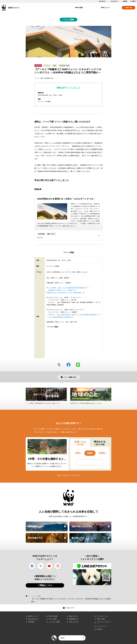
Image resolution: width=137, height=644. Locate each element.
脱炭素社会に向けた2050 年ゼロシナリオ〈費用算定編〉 (64, 293)
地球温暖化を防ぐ (48, 528)
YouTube (49, 566)
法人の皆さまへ (115, 1)
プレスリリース (102, 616)
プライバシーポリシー (104, 623)
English (99, 629)
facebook (68, 365)
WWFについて (105, 8)
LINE (78, 365)
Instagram (58, 566)
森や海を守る (91, 540)
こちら (78, 475)
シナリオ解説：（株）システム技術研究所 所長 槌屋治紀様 (66, 288)
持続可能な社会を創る (91, 528)
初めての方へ (74, 616)
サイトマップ (102, 626)
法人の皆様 (53, 619)
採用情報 (31, 622)
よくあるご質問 (54, 622)
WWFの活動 (79, 8)
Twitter (59, 365)
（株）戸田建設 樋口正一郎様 (66, 315)
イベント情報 (68, 20)
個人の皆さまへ (103, 1)
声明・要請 (101, 619)
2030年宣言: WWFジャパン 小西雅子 (60, 290)
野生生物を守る (48, 540)
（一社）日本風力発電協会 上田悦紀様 (59, 317)
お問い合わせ (74, 622)
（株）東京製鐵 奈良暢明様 (87, 315)
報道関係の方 (74, 619)
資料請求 (125, 1)
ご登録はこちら (45, 585)
